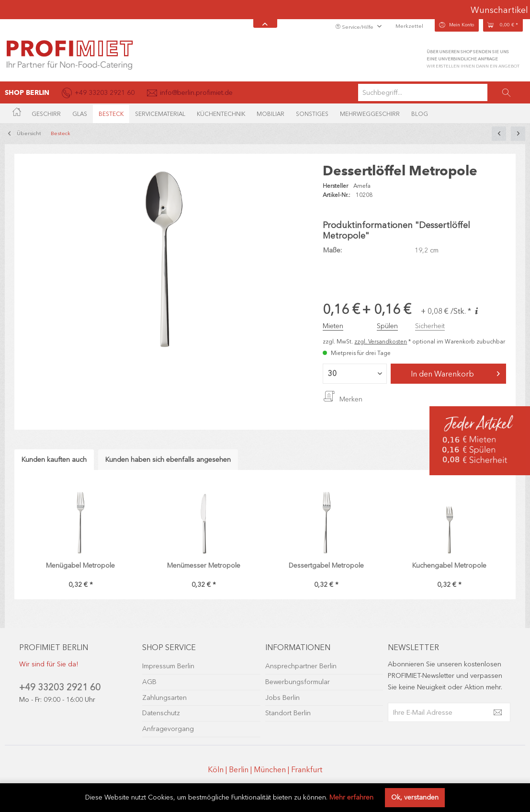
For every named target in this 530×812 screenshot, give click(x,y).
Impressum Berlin (168, 666)
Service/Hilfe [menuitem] (355, 27)
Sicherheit (430, 326)
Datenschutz (161, 713)
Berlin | (241, 770)
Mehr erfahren (351, 797)
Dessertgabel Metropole (326, 566)
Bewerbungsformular (298, 682)
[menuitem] (442, 92)
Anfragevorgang (168, 729)
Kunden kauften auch (54, 460)
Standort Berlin (288, 713)
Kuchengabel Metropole (449, 566)
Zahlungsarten (164, 698)
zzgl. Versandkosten (381, 342)
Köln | (218, 770)
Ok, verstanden (415, 797)
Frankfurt (307, 770)
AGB (149, 682)
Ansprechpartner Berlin (301, 666)
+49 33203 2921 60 (60, 687)
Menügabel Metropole (80, 566)
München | (272, 770)
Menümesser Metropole (204, 566)
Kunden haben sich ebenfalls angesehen (168, 460)
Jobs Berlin (282, 698)
